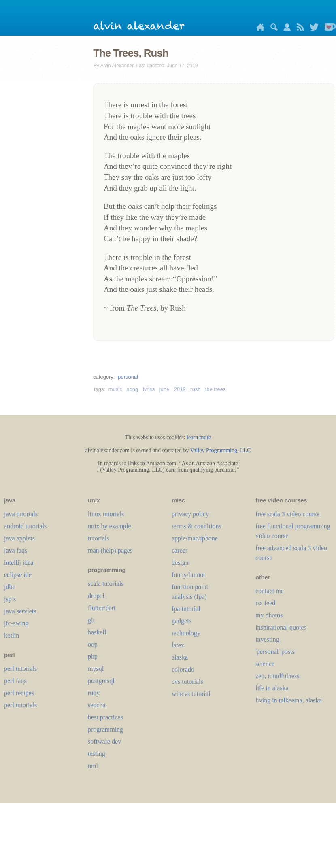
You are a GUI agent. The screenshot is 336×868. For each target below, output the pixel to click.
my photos (269, 615)
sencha (97, 705)
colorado (183, 669)
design (180, 563)
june (165, 389)
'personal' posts (275, 652)
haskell (97, 632)
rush (195, 389)
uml (93, 766)
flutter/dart (102, 608)
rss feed (265, 603)
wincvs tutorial (191, 694)
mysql (96, 669)
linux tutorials (106, 514)
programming (105, 729)
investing (267, 639)
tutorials (98, 538)
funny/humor (189, 575)
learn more (199, 437)
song (132, 389)
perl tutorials (20, 669)
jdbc (10, 587)
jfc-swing (16, 623)
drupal (96, 596)
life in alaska (272, 688)
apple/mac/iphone (195, 538)
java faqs (16, 550)
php (93, 656)
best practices (105, 717)
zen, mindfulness (277, 676)
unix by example (110, 526)
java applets (19, 538)
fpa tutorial (186, 609)
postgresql (101, 681)
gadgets (182, 621)
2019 (180, 389)
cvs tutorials (187, 682)
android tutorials (25, 526)
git (91, 620)
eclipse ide (18, 575)
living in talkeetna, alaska (289, 700)
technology (186, 633)
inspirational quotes (281, 627)
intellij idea (19, 563)
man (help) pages (110, 550)
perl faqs (15, 681)
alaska (180, 657)
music (115, 389)
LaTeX (178, 645)
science (265, 664)
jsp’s (10, 599)
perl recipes (19, 693)
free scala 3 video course (287, 514)
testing (97, 754)
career (180, 550)
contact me (270, 591)
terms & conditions (197, 526)
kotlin (12, 635)
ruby (94, 693)
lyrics (149, 389)
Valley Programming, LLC (221, 450)
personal (128, 377)
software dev (104, 741)
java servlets (20, 611)
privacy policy (190, 514)
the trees (216, 389)
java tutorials (21, 514)
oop (93, 644)
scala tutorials (106, 584)
